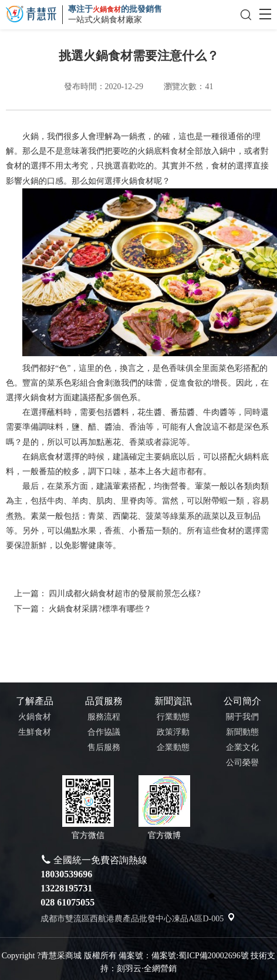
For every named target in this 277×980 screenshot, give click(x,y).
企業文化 (242, 747)
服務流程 (104, 717)
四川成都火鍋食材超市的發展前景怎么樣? (124, 593)
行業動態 (173, 717)
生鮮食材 (35, 732)
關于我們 (242, 717)
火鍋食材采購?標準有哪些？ (100, 609)
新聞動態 (242, 732)
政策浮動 (173, 732)
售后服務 (104, 747)
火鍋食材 (137, 181)
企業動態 (173, 747)
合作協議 (104, 732)
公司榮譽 (242, 763)
